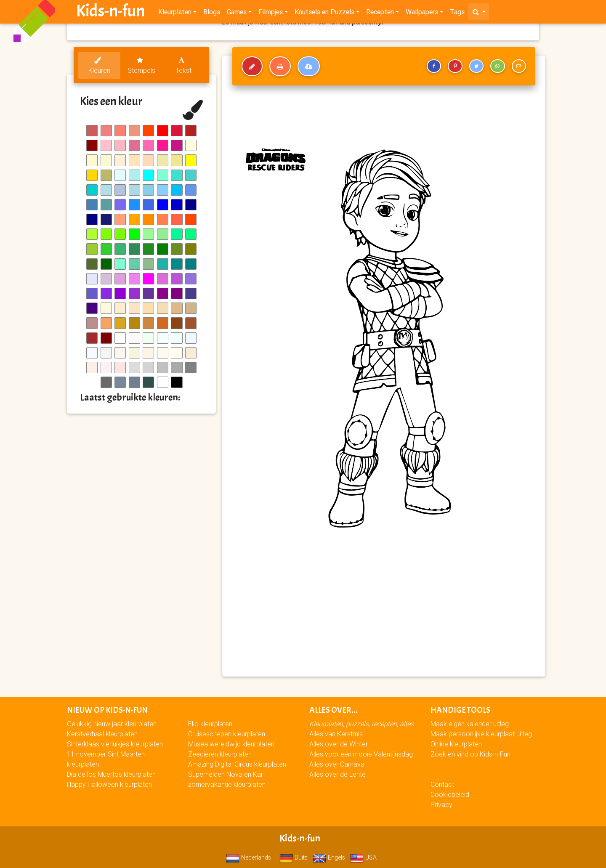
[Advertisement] (384, 609)
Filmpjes (271, 13)
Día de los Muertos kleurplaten (111, 774)
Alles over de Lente (338, 774)
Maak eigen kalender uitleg (470, 724)
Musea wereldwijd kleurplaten (231, 744)
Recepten (380, 13)
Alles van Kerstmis (336, 734)
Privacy (441, 804)
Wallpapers (422, 13)
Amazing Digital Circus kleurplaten (237, 764)
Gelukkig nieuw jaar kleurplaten (112, 724)
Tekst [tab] (183, 66)
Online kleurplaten (456, 744)
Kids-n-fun (110, 13)
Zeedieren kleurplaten (220, 754)
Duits (294, 857)
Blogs (212, 13)
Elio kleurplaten (210, 724)
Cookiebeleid (450, 794)
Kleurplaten (175, 13)
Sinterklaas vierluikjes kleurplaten (115, 744)
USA (363, 857)
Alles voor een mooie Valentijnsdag (361, 754)
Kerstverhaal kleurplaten (102, 734)
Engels (329, 857)
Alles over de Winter (339, 744)
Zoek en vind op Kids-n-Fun (470, 754)
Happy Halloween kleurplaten (109, 784)
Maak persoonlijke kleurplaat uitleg (481, 734)
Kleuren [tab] (99, 66)
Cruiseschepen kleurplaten (227, 734)
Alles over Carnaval (338, 764)
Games (237, 13)
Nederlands (249, 857)
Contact (442, 784)
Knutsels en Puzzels (324, 13)
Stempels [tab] (141, 66)
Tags (457, 13)
